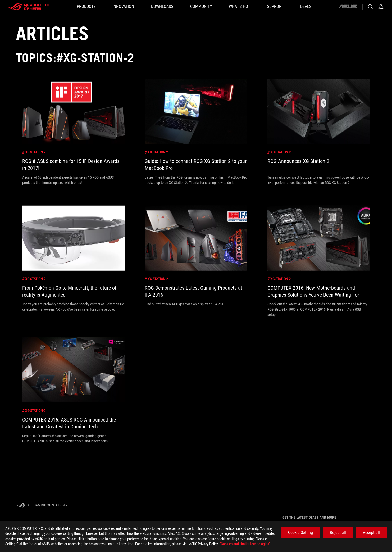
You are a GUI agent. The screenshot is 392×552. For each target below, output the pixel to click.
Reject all (338, 533)
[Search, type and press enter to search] (370, 7)
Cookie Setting (300, 533)
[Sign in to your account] (381, 7)
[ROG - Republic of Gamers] (29, 7)
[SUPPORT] (275, 7)
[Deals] (306, 7)
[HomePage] (21, 506)
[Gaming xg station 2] (51, 505)
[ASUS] (348, 7)
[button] (86, 7)
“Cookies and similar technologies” (245, 544)
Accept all (371, 533)
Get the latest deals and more (309, 517)
